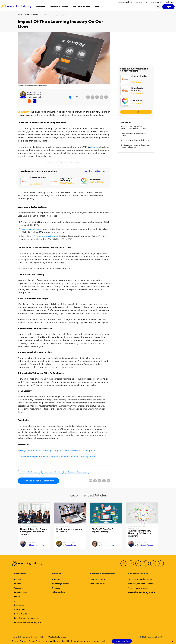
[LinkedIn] (138, 563)
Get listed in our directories (140, 579)
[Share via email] (102, 97)
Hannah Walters (107, 545)
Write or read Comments (38, 481)
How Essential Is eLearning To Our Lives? (134, 134)
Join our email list (125, 2)
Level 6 (23, 97)
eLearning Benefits (64, 526)
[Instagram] (161, 563)
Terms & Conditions (21, 637)
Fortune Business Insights (46, 236)
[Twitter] (131, 563)
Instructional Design (29, 526)
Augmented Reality (53, 472)
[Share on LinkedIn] (97, 97)
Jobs (16, 601)
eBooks (17, 584)
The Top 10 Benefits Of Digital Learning (136, 140)
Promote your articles (137, 588)
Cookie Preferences (57, 637)
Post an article (157, 2)
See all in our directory (96, 171)
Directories (19, 605)
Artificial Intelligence (29, 472)
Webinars (18, 588)
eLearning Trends (31, 15)
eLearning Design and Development (137, 527)
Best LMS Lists (20, 614)
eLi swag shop (58, 592)
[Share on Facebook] (88, 97)
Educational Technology (77, 472)
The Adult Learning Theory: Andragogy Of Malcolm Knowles (134, 127)
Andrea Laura (35, 92)
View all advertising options (143, 592)
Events (17, 596)
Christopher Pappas (37, 545)
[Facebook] (123, 563)
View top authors (98, 584)
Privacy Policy (39, 637)
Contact (56, 588)
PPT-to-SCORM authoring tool (29, 622)
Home (20, 15)
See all (136, 112)
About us (56, 579)
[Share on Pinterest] (106, 97)
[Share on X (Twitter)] (93, 97)
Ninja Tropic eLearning (66, 180)
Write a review (142, 2)
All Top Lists (19, 609)
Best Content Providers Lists (27, 618)
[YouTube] (146, 563)
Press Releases (21, 592)
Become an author (98, 579)
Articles (18, 579)
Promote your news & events (141, 584)
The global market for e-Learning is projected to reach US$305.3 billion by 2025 (58, 450)
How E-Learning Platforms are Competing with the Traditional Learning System (58, 457)
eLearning (95, 147)
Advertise (170, 2)
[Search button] (158, 7)
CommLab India (38, 178)
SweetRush (95, 179)
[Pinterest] (153, 563)
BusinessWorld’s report (32, 229)
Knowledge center (60, 584)
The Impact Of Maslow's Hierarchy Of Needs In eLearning (136, 146)
